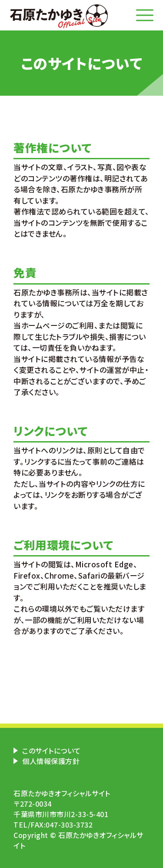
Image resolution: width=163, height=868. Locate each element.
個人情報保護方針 (51, 761)
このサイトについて (52, 751)
